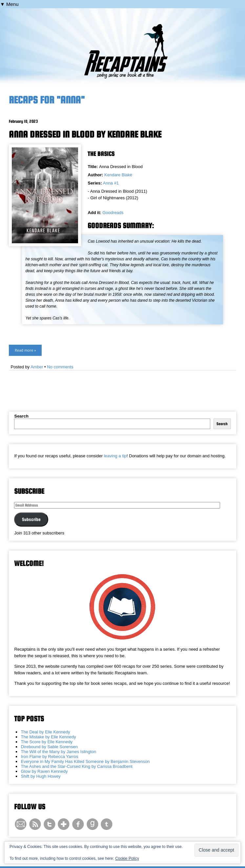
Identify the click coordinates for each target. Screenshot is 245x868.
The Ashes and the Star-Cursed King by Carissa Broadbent (76, 766)
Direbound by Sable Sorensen (49, 747)
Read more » (25, 350)
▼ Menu (9, 4)
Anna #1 (111, 183)
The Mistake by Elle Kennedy (48, 737)
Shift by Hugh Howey (41, 776)
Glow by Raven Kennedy (44, 771)
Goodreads (113, 213)
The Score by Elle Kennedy (47, 742)
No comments (60, 367)
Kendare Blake (118, 175)
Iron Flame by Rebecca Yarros (49, 757)
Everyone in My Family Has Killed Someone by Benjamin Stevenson (85, 761)
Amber (37, 367)
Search (21, 416)
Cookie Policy (127, 858)
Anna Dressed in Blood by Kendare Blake (85, 134)
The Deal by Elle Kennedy (45, 732)
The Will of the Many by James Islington (58, 752)
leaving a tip (115, 456)
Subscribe (31, 519)
